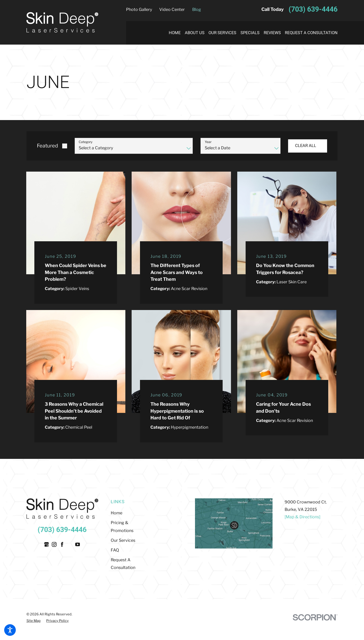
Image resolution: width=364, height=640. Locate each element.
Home (117, 513)
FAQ (115, 550)
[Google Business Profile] (47, 544)
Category (86, 142)
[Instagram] (54, 544)
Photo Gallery (139, 9)
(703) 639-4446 (313, 10)
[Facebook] (62, 544)
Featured (47, 146)
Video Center (172, 9)
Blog (197, 9)
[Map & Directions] (302, 517)
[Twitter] (70, 544)
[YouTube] (78, 544)
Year (208, 142)
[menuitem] (173, 33)
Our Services (123, 540)
